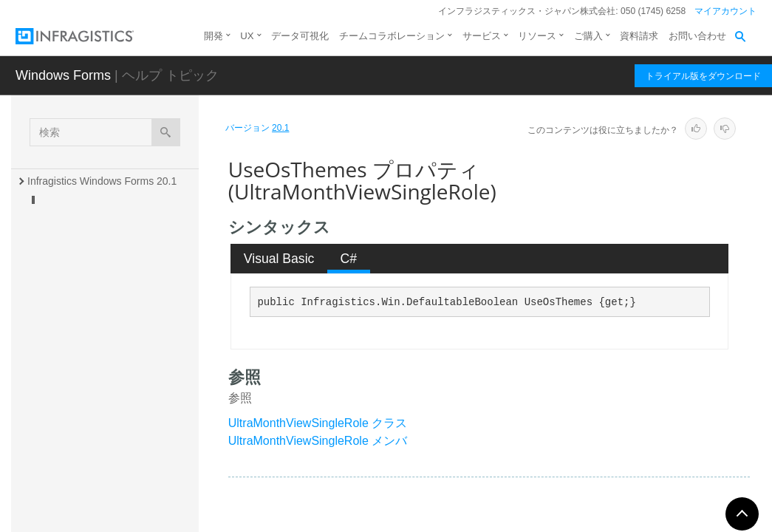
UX (247, 36)
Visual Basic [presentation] (279, 259)
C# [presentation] (349, 259)
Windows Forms (63, 75)
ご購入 (588, 36)
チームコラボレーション (392, 36)
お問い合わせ (697, 36)
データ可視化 (300, 36)
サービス (482, 36)
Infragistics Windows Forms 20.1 (102, 181)
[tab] (279, 259)
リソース (537, 36)
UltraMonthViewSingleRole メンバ (318, 441)
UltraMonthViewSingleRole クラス (318, 423)
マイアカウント (725, 11)
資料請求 (639, 36)
